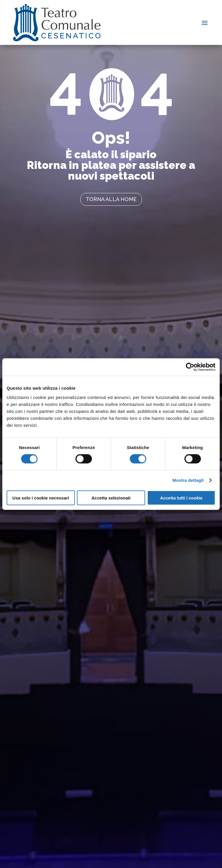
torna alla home (111, 199)
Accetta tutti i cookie (181, 498)
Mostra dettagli (188, 480)
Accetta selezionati (111, 498)
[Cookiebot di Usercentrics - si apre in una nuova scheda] (190, 367)
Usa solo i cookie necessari (41, 498)
